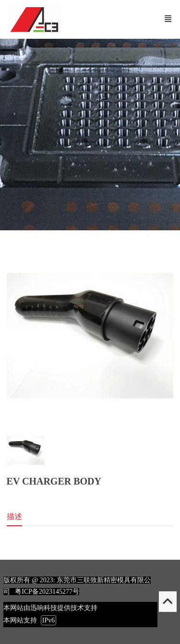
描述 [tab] (14, 516)
